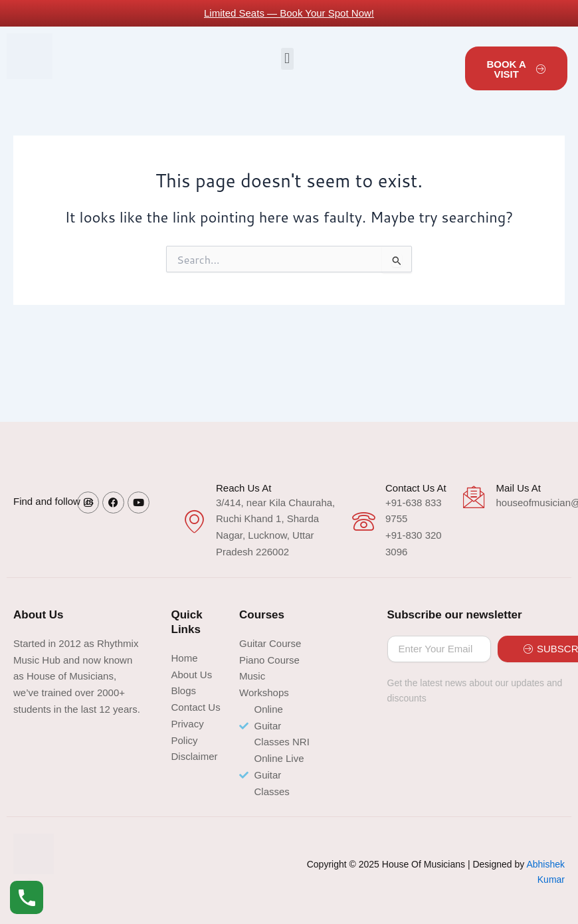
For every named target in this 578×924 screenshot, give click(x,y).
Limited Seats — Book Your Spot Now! (289, 13)
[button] (287, 59)
